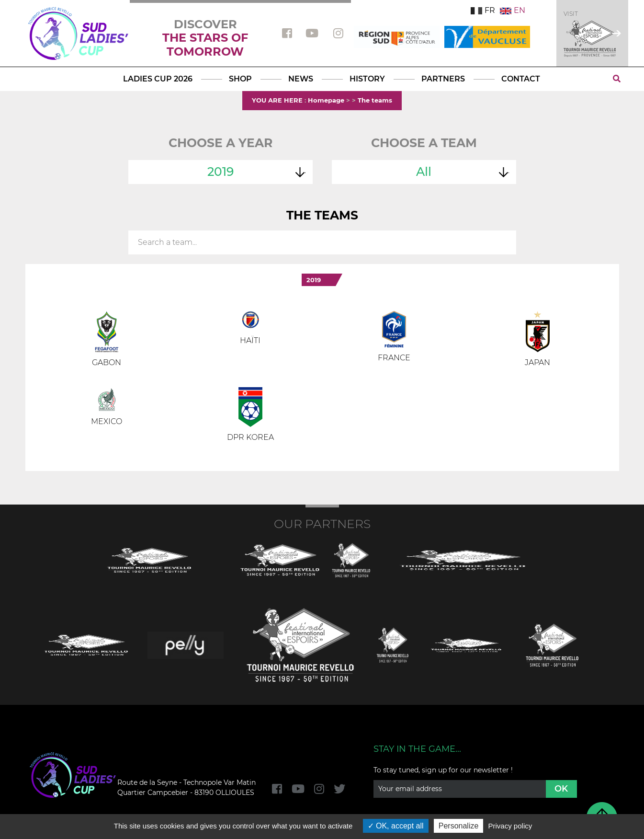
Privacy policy (510, 826)
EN (513, 10)
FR (483, 10)
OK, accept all (396, 826)
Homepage (326, 100)
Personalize (459, 826)
